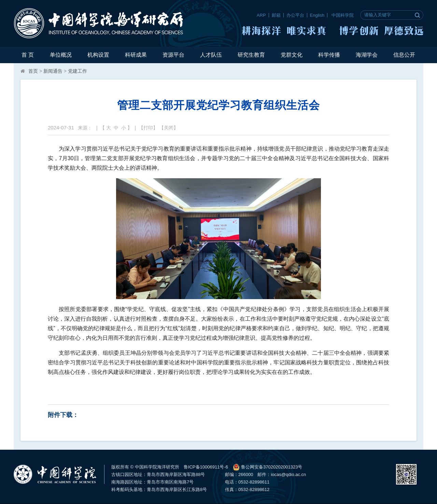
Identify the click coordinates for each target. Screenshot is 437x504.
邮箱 (276, 15)
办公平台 (295, 15)
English (317, 15)
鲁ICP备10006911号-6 (206, 467)
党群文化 (292, 55)
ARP (261, 15)
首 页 (28, 55)
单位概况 (61, 55)
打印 (148, 128)
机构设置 (98, 55)
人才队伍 (211, 55)
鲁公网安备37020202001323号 (267, 467)
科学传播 (329, 55)
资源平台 (173, 55)
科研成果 (136, 55)
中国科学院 (343, 15)
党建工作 (77, 71)
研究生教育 (251, 55)
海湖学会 (367, 55)
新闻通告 (53, 71)
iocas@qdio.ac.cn (288, 474)
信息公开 (404, 55)
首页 (33, 71)
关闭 (169, 128)
